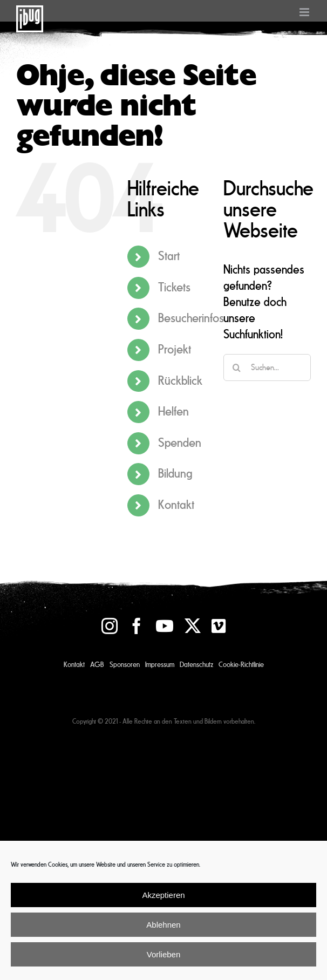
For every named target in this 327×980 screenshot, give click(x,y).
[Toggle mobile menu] (305, 12)
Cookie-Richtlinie (241, 665)
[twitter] (193, 626)
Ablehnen (163, 925)
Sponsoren (125, 665)
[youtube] (165, 626)
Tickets (174, 287)
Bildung (175, 474)
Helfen (173, 411)
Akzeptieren (163, 895)
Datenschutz (196, 665)
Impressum (160, 665)
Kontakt (176, 505)
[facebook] (137, 626)
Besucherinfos (191, 318)
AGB (97, 665)
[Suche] (237, 367)
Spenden (180, 443)
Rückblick (180, 381)
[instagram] (110, 626)
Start (169, 256)
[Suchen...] (267, 367)
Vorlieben (164, 954)
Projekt (175, 349)
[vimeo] (219, 626)
